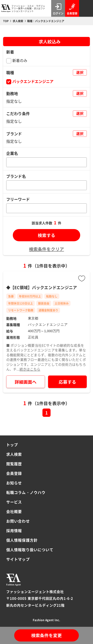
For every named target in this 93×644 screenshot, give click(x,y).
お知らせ (14, 483)
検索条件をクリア (46, 249)
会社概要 (14, 511)
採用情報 (14, 530)
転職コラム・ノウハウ (26, 492)
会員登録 (14, 473)
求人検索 (14, 454)
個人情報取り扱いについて (30, 550)
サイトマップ (18, 559)
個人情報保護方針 (22, 540)
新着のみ (20, 60)
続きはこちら (30, 369)
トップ (12, 445)
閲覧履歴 (14, 464)
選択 (80, 72)
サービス (14, 502)
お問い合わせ (18, 521)
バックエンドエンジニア (33, 81)
